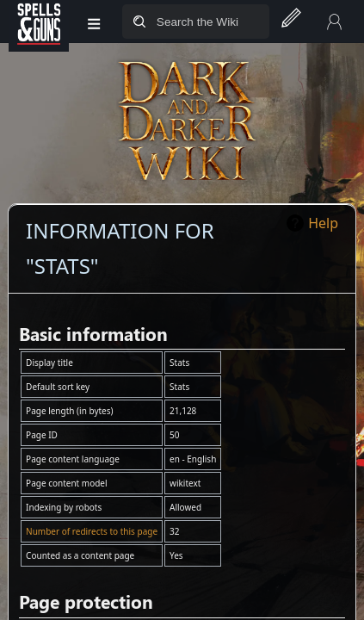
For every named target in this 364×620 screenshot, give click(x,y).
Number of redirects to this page (92, 531)
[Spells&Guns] (39, 22)
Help (323, 223)
